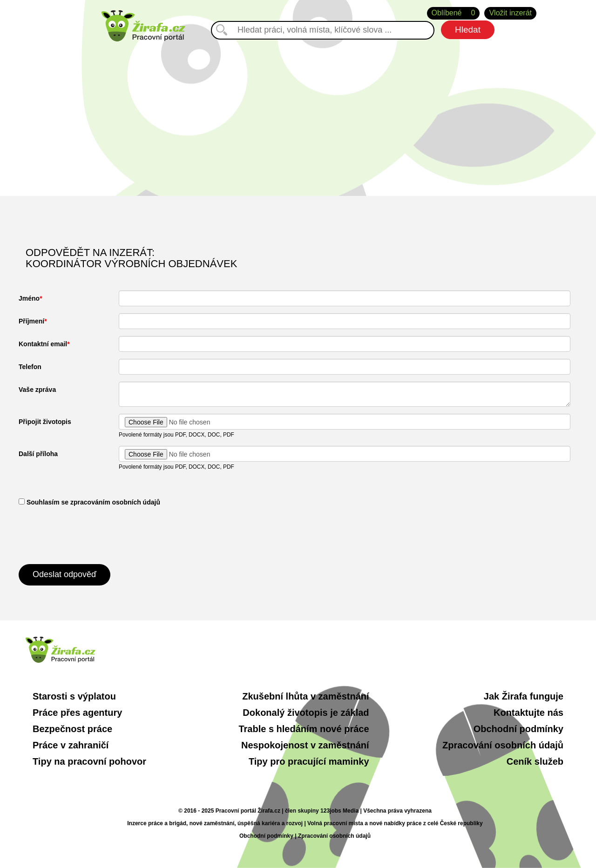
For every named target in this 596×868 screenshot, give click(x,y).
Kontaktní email (43, 344)
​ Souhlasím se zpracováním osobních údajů (89, 502)
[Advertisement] (298, 117)
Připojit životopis (45, 422)
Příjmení (31, 321)
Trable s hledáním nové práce (304, 729)
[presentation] (89, 534)
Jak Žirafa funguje (524, 696)
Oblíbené (454, 13)
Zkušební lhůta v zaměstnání (305, 696)
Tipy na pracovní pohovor (89, 761)
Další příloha (38, 454)
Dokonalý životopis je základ (306, 713)
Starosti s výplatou (74, 696)
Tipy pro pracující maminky (309, 761)
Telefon (30, 367)
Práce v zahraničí (71, 745)
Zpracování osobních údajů (503, 745)
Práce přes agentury (77, 713)
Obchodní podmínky (518, 729)
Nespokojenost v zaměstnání (305, 745)
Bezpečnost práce (72, 729)
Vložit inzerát (510, 13)
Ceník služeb (535, 761)
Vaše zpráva (37, 390)
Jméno (29, 298)
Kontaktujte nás (528, 713)
